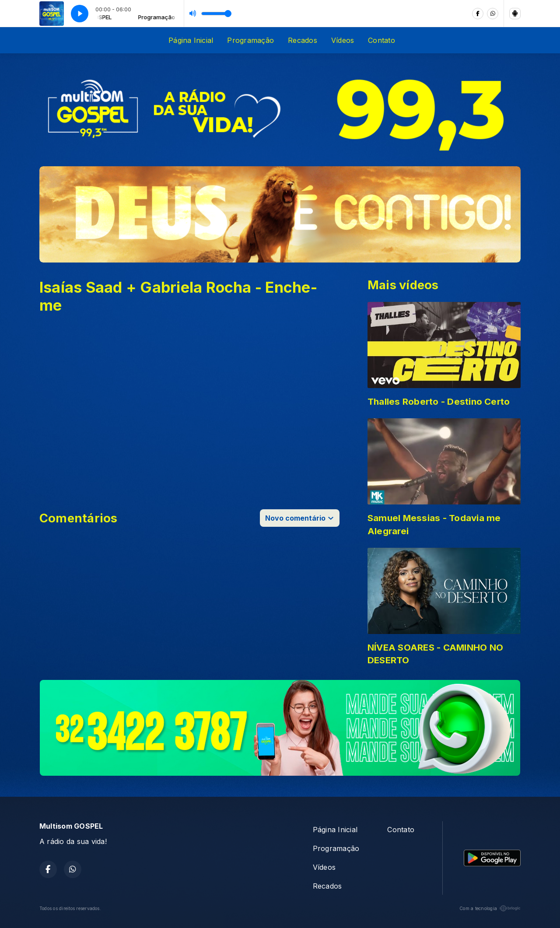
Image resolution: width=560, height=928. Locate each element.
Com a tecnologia (490, 908)
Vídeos (343, 40)
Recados (303, 40)
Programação (250, 40)
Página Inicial (191, 40)
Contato (381, 40)
